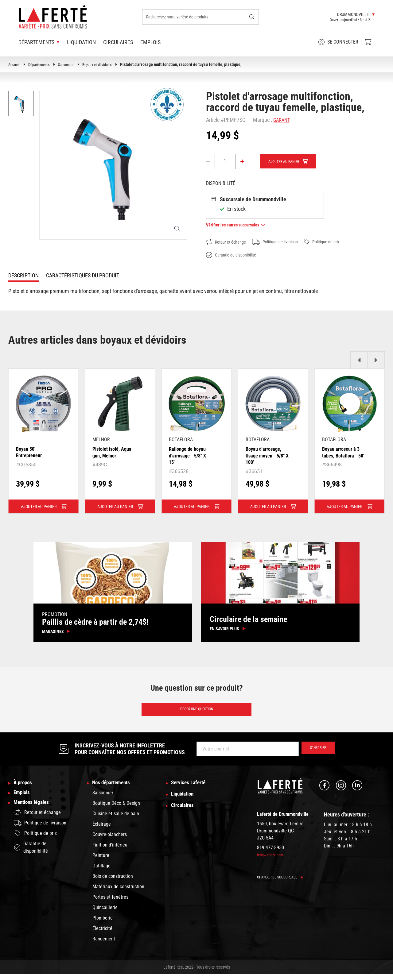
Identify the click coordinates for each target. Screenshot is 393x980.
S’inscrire (315, 754)
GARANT (283, 120)
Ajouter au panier (288, 162)
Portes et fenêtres (110, 903)
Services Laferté (192, 789)
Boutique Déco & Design (116, 809)
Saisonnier (71, 64)
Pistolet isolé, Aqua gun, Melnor (114, 452)
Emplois (150, 42)
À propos (25, 789)
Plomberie (103, 924)
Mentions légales (35, 813)
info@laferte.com (272, 860)
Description (23, 276)
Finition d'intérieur (111, 851)
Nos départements (115, 789)
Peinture (101, 861)
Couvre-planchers (110, 841)
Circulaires (118, 42)
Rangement (104, 945)
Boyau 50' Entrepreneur (31, 452)
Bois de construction (113, 882)
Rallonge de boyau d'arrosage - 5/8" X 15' (189, 456)
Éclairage (102, 830)
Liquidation (81, 42)
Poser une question (196, 714)
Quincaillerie (105, 914)
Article (213, 120)
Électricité (102, 934)
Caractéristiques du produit (83, 276)
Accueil (14, 64)
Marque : (263, 120)
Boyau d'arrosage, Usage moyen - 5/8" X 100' (267, 456)
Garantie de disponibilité (235, 255)
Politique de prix (337, 242)
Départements (41, 64)
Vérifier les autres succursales (239, 225)
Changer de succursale (283, 882)
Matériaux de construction (118, 893)
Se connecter (338, 42)
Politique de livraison (284, 242)
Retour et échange (229, 242)
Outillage (101, 872)
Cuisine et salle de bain (116, 820)
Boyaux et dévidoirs (105, 64)
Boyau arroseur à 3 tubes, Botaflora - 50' (343, 456)
